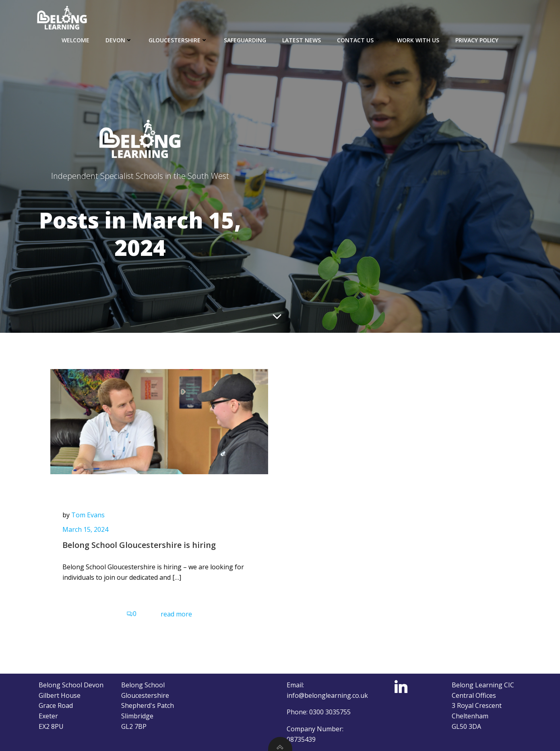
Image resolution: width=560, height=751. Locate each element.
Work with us (418, 40)
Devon (119, 40)
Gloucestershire (178, 40)
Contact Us (359, 40)
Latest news (302, 40)
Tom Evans (88, 515)
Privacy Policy (477, 40)
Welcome (75, 40)
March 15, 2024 (85, 529)
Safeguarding (245, 40)
